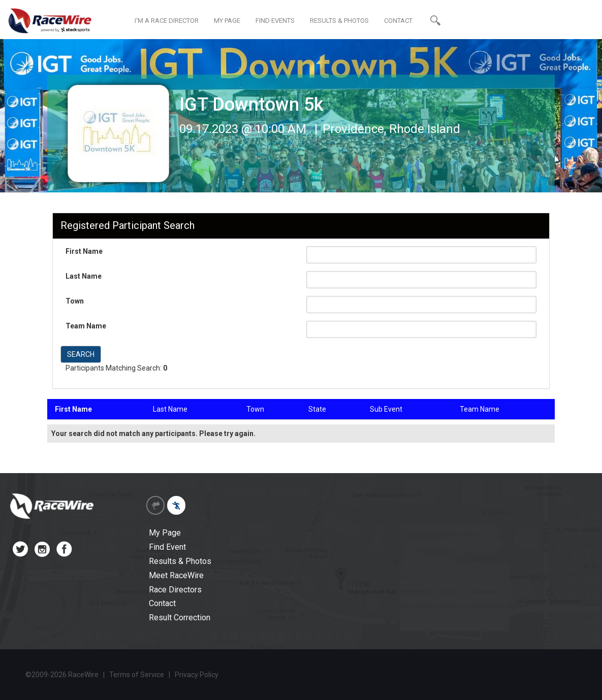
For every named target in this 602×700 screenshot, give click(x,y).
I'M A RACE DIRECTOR (167, 21)
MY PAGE (227, 21)
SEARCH (81, 354)
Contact (162, 603)
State (317, 409)
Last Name (84, 276)
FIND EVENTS (275, 21)
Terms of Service (137, 675)
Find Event (167, 547)
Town (75, 301)
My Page (165, 533)
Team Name (86, 326)
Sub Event (386, 409)
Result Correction (180, 618)
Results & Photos (180, 561)
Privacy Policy (197, 675)
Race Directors (175, 590)
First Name (84, 251)
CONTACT (398, 21)
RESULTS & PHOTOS (339, 21)
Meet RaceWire (176, 575)
